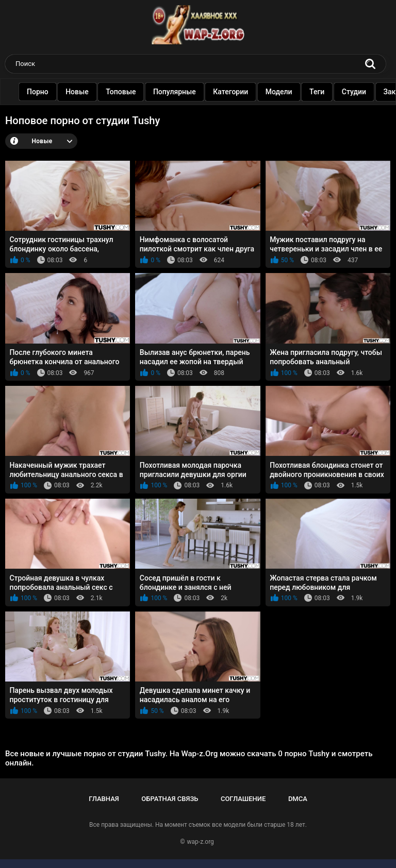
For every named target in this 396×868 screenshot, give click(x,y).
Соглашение (243, 799)
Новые (83, 92)
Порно (44, 92)
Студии (360, 92)
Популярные (181, 92)
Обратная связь (170, 799)
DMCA (298, 799)
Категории (237, 92)
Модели (285, 92)
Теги (323, 92)
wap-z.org (201, 842)
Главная (104, 799)
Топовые (127, 92)
